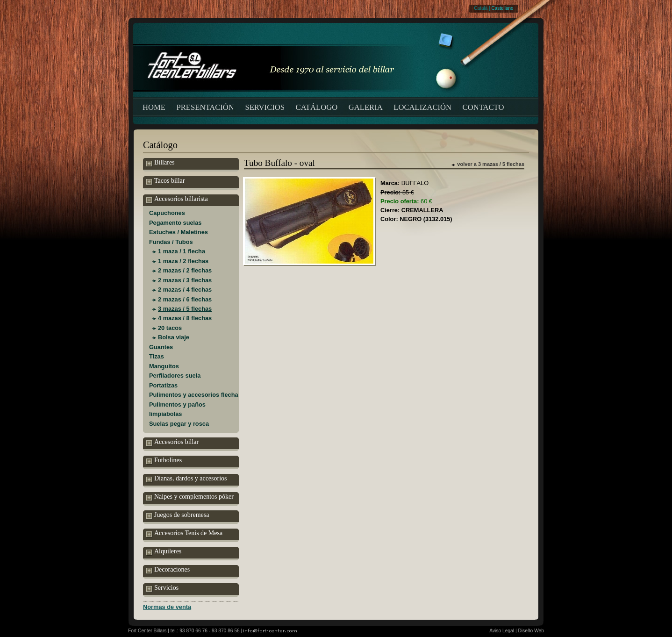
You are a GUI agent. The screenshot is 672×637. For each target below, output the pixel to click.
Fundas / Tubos (171, 242)
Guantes (161, 347)
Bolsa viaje (174, 337)
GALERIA (366, 107)
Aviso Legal (502, 631)
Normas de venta (167, 607)
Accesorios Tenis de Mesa (184, 534)
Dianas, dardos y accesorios (187, 479)
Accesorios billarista (177, 200)
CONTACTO (483, 107)
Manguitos (164, 366)
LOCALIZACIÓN (422, 107)
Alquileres (164, 552)
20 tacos (170, 328)
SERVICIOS (265, 107)
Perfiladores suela (175, 376)
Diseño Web (531, 631)
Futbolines (164, 461)
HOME (154, 107)
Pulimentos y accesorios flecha (194, 395)
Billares (161, 163)
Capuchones (167, 213)
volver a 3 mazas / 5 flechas (491, 164)
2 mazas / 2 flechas (185, 270)
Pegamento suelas (175, 223)
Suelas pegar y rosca (179, 424)
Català (481, 8)
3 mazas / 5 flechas (185, 309)
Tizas (157, 356)
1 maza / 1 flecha (182, 251)
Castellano (502, 8)
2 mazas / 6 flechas (185, 299)
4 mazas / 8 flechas (185, 318)
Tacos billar (166, 181)
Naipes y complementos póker (190, 497)
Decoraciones (168, 570)
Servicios (162, 588)
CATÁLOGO (317, 107)
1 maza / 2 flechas (183, 261)
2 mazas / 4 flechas (185, 290)
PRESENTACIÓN (205, 107)
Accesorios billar (172, 443)
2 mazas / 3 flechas (185, 280)
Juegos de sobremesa (178, 515)
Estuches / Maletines (179, 232)
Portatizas (163, 385)
